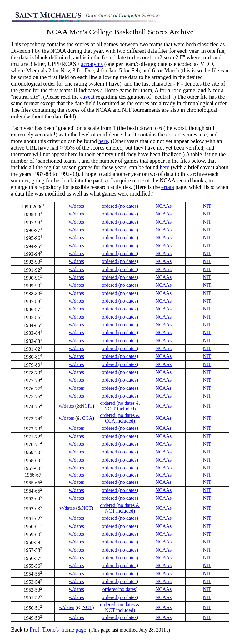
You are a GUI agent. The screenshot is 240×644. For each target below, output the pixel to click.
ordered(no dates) (120, 589)
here (103, 141)
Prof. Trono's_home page (58, 630)
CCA (87, 418)
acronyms (92, 64)
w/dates (76, 206)
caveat (87, 97)
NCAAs (164, 206)
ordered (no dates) (120, 206)
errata (168, 187)
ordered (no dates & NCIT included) (120, 406)
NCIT (87, 406)
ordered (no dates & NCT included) (120, 508)
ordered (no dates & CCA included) (120, 418)
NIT (207, 206)
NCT (87, 508)
